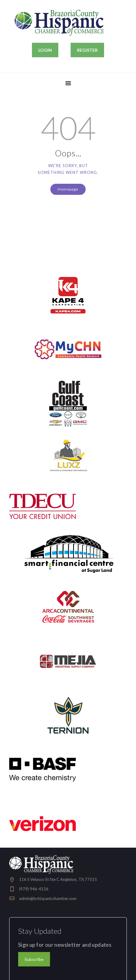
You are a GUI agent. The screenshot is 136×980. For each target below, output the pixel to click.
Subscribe (34, 959)
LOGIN (45, 50)
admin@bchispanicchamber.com (48, 898)
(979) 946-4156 (34, 889)
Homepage (68, 189)
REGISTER (87, 50)
